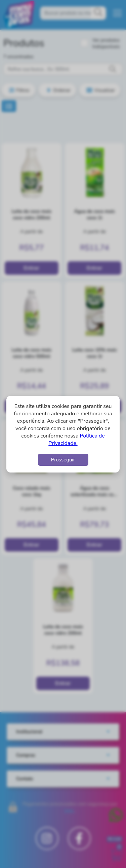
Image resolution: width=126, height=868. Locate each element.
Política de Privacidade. (77, 440)
